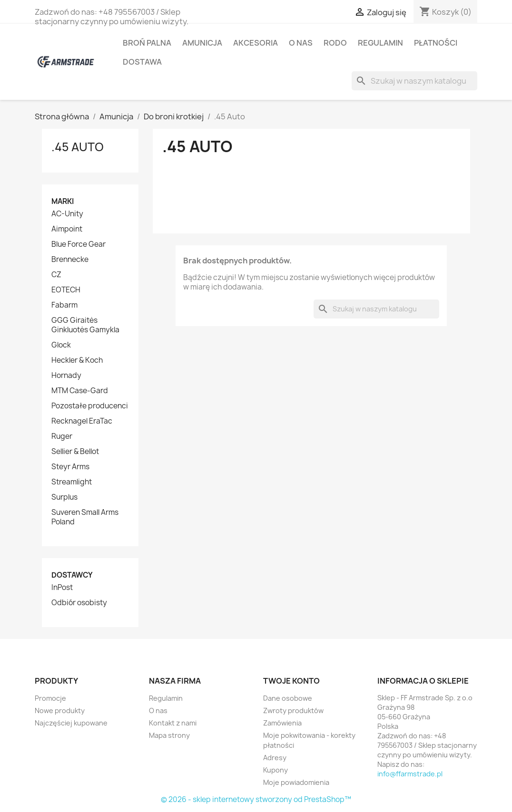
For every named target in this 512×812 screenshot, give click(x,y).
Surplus (64, 497)
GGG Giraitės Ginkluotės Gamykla (85, 325)
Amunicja (202, 43)
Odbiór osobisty (79, 603)
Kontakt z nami (173, 723)
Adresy (275, 758)
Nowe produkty (60, 710)
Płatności (436, 43)
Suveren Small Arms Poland (85, 517)
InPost (62, 588)
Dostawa (142, 62)
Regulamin (380, 43)
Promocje (50, 698)
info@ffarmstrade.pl (410, 774)
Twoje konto (291, 681)
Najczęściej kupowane (71, 723)
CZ (56, 275)
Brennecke (70, 260)
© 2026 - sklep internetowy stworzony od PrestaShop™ (256, 799)
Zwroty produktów (293, 710)
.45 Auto (78, 147)
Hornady (66, 376)
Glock (61, 345)
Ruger (62, 436)
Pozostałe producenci (90, 406)
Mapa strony (169, 735)
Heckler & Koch (77, 360)
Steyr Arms (70, 467)
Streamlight (72, 482)
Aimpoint (67, 229)
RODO (335, 43)
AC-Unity (67, 214)
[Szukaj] (414, 81)
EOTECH (66, 290)
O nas (301, 43)
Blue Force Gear (79, 244)
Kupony (276, 770)
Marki (63, 201)
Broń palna (147, 43)
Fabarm (64, 305)
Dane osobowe (288, 698)
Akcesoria (256, 43)
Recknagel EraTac (82, 421)
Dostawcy (72, 575)
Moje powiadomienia (296, 782)
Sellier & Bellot (75, 452)
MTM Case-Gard (80, 391)
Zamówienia (282, 723)
